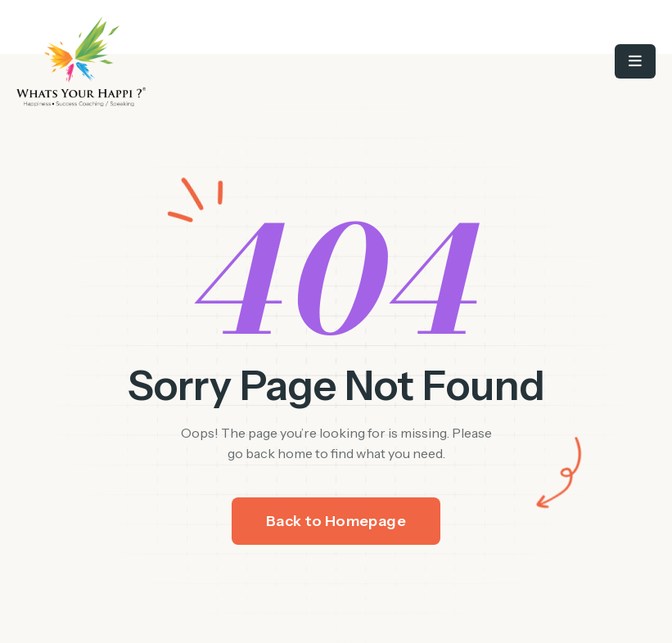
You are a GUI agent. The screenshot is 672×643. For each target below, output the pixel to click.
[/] (176, 61)
